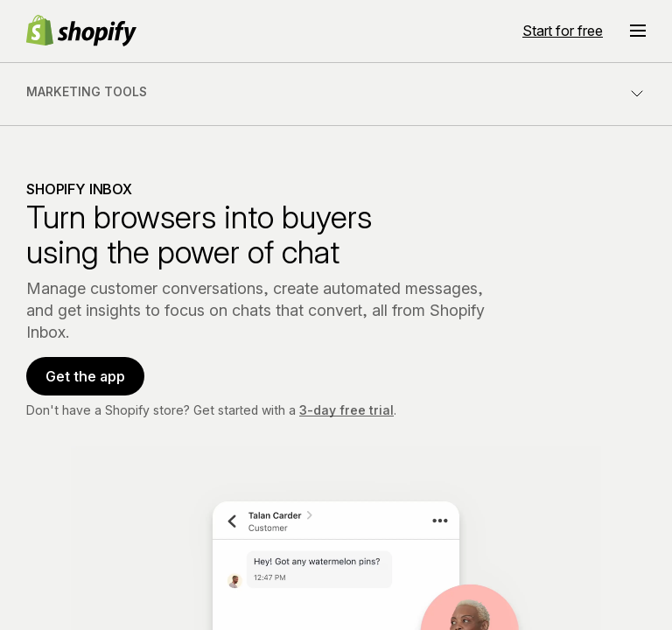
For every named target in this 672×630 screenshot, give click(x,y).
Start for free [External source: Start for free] (563, 31)
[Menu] (638, 31)
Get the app (85, 376)
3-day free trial (346, 410)
